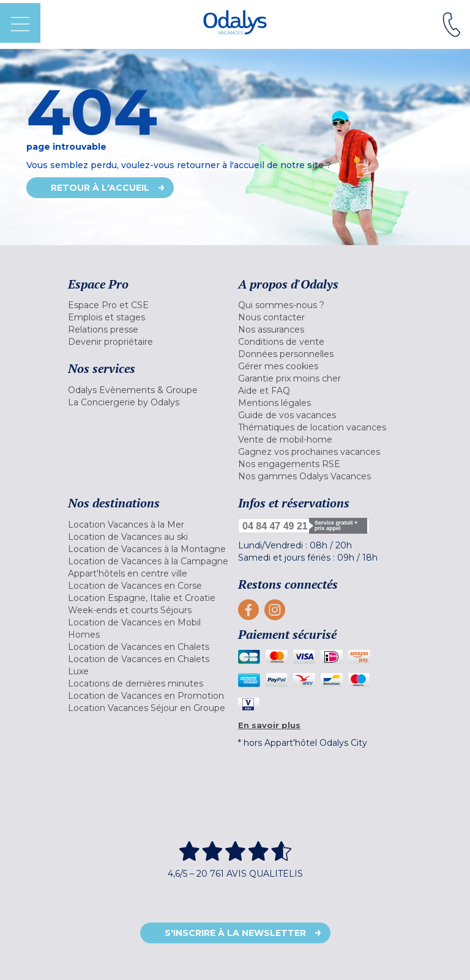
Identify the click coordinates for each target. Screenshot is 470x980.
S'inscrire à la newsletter (235, 933)
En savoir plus (269, 725)
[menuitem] (150, 305)
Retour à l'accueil (100, 188)
